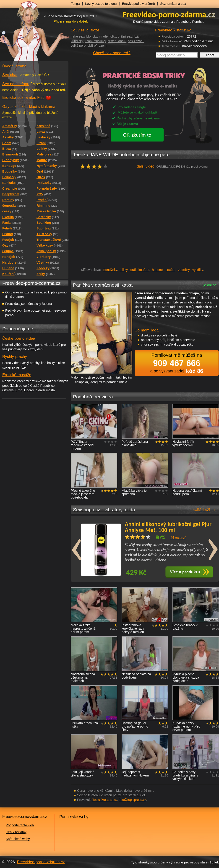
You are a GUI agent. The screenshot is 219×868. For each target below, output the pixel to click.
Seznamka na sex (173, 4)
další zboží (202, 510)
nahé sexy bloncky (84, 36)
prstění (170, 270)
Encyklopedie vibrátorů (138, 4)
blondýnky (110, 270)
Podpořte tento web (20, 825)
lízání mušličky (95, 41)
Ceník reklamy (16, 832)
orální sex (125, 36)
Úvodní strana (14, 66)
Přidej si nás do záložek (71, 21)
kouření (144, 270)
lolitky (124, 270)
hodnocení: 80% (95, 166)
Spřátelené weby (18, 839)
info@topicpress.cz (133, 800)
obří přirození (97, 46)
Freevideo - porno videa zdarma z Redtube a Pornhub (25, 34)
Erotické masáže (17, 375)
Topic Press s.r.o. (105, 800)
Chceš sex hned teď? (112, 53)
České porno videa (19, 338)
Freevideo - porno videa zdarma (169, 14)
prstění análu (117, 41)
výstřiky (198, 270)
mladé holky (108, 36)
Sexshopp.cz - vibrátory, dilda (104, 510)
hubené (157, 270)
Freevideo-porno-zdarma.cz (41, 862)
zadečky (184, 270)
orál (133, 270)
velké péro (78, 46)
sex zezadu (136, 41)
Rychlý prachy (15, 357)
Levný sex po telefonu (101, 4)
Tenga (75, 4)
